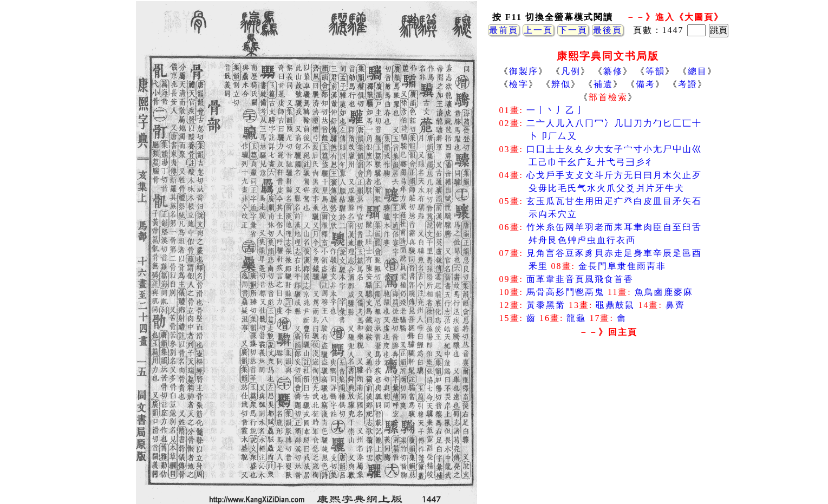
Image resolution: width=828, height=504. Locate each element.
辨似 (561, 84)
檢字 (519, 84)
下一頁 (573, 30)
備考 (646, 84)
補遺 (603, 84)
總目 (697, 71)
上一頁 (538, 30)
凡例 (571, 71)
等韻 (655, 71)
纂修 (613, 71)
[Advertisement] (608, 428)
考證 (688, 84)
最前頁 (504, 30)
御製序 (524, 71)
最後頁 (608, 30)
